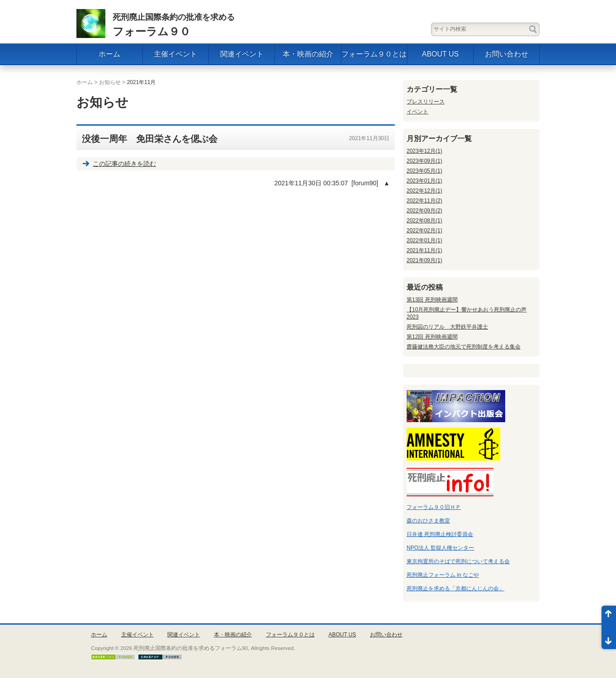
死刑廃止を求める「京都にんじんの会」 (455, 589)
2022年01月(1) (424, 240)
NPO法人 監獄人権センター (440, 548)
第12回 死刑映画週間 (432, 337)
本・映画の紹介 (308, 54)
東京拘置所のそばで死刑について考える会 (458, 561)
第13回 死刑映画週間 (432, 300)
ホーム (109, 54)
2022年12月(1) (424, 191)
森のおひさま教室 (428, 521)
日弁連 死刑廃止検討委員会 (440, 534)
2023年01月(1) (424, 181)
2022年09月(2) (424, 211)
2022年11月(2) (424, 201)
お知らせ (110, 82)
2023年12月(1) (424, 151)
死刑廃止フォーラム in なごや (443, 575)
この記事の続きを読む (124, 164)
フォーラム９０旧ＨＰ (434, 507)
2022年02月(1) (424, 231)
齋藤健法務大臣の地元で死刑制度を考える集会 (464, 347)
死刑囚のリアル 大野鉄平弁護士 (447, 327)
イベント (417, 112)
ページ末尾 (609, 638)
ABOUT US (441, 54)
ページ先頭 (609, 617)
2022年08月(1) (424, 221)
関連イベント (242, 54)
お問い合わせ (507, 54)
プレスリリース (426, 102)
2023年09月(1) (424, 161)
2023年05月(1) (424, 171)
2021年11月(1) (424, 250)
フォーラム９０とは (374, 54)
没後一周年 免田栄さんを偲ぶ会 (150, 139)
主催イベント (175, 54)
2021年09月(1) (424, 260)
